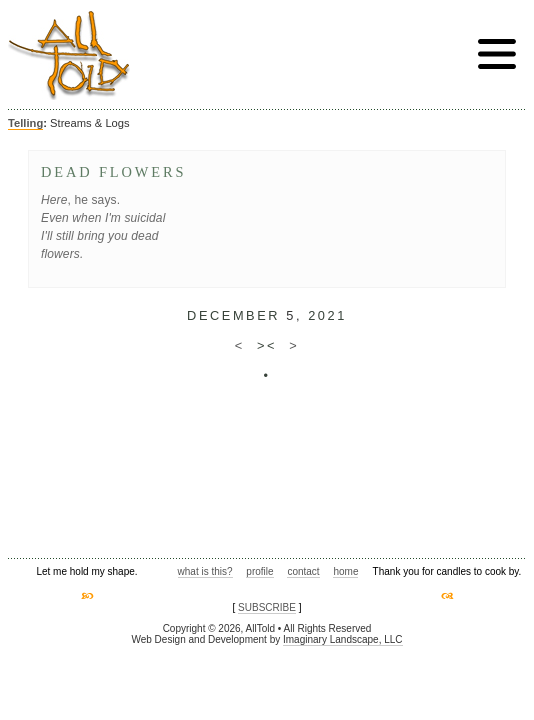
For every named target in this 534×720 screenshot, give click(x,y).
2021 (327, 315)
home (345, 571)
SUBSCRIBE (267, 607)
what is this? (205, 571)
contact (303, 571)
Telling (25, 123)
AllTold (69, 55)
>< (267, 345)
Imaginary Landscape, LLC (343, 639)
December (233, 315)
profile (259, 571)
